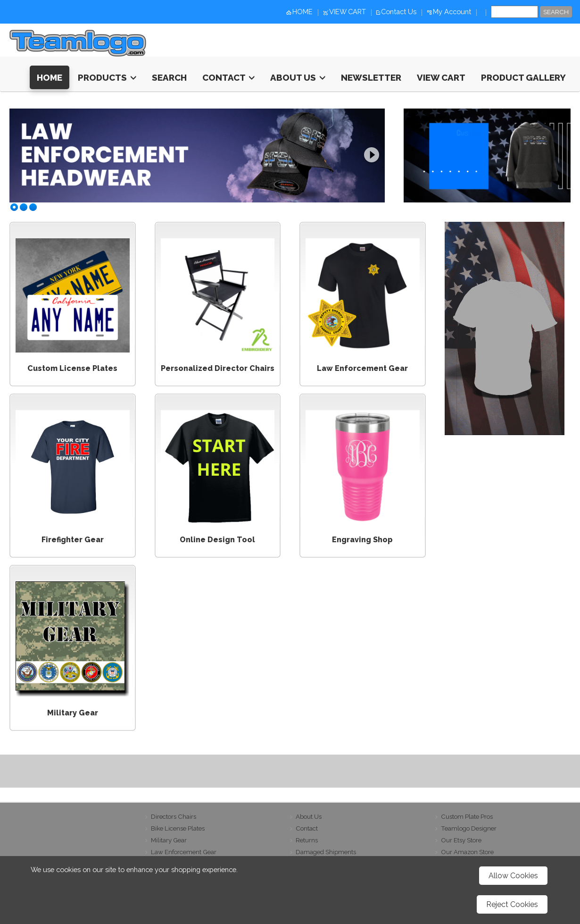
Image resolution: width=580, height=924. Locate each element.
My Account (452, 12)
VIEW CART (348, 12)
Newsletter (371, 77)
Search (169, 77)
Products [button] (107, 77)
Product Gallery (523, 77)
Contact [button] (228, 77)
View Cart (441, 77)
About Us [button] (298, 77)
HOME (302, 12)
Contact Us (399, 12)
